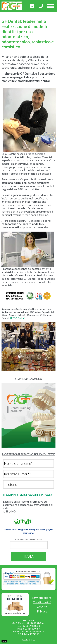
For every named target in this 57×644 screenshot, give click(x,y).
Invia (29, 557)
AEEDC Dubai (17, 318)
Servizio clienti (42, 598)
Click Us (32, 640)
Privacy (42, 611)
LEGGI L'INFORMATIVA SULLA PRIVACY (28, 495)
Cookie (4, 641)
